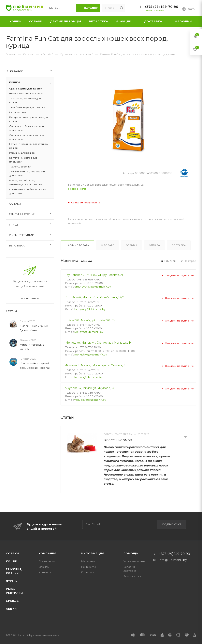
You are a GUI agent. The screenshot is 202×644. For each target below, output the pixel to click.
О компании (47, 561)
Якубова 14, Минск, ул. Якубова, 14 (90, 388)
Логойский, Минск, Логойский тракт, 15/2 (94, 297)
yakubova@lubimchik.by (90, 400)
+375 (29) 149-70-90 (161, 7)
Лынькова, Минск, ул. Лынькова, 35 (90, 320)
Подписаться (172, 524)
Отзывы (131, 245)
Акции (11, 609)
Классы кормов (118, 440)
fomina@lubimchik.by (88, 377)
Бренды (13, 601)
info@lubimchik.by (173, 560)
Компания (47, 553)
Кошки (12, 561)
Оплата (154, 245)
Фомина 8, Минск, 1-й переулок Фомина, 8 (95, 365)
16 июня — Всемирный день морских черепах (35, 366)
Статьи (11, 311)
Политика (88, 572)
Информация (93, 553)
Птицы (12, 581)
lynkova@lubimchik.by (89, 332)
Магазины (88, 561)
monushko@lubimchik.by (91, 354)
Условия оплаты (134, 561)
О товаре (108, 245)
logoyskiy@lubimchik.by (90, 309)
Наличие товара (77, 245)
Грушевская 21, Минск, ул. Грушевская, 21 (94, 275)
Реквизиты (88, 567)
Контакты (45, 572)
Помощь (131, 553)
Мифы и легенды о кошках (32, 347)
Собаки (12, 553)
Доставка (179, 245)
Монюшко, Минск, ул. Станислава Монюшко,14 (99, 343)
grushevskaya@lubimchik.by (93, 287)
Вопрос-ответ (133, 576)
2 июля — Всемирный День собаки (34, 328)
